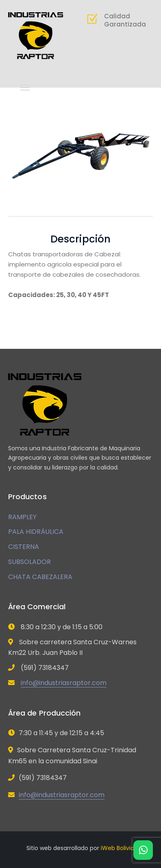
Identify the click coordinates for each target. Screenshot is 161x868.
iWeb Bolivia (117, 848)
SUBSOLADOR (29, 562)
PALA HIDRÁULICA (36, 532)
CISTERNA (24, 547)
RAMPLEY (22, 517)
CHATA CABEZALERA (40, 577)
